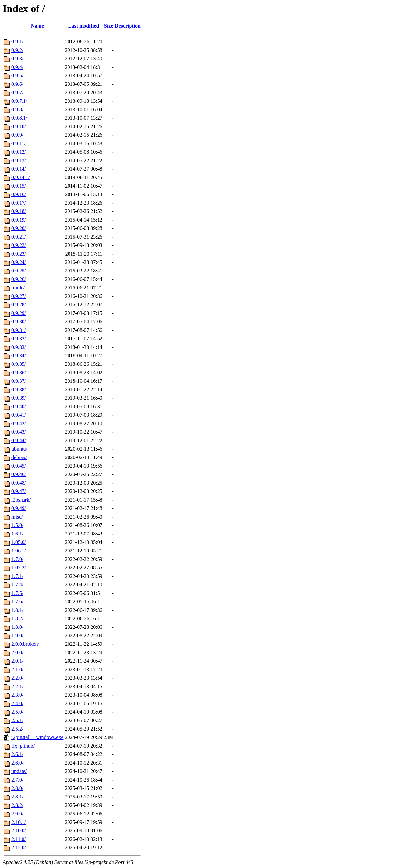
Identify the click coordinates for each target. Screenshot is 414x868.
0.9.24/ (19, 262)
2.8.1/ (17, 797)
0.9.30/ (19, 322)
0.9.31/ (19, 330)
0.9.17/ (19, 203)
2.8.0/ (17, 788)
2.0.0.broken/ (25, 644)
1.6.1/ (17, 534)
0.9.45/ (19, 466)
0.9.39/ (19, 398)
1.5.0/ (17, 525)
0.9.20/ (19, 228)
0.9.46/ (19, 474)
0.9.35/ (19, 364)
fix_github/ (23, 746)
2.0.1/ (17, 661)
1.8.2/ (17, 619)
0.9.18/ (19, 211)
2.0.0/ (17, 652)
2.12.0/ (19, 848)
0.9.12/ (19, 152)
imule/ (18, 288)
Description (128, 26)
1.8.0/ (17, 627)
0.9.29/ (19, 313)
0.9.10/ (19, 126)
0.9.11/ (19, 143)
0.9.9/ (17, 135)
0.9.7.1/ (19, 101)
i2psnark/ (21, 500)
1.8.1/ (17, 610)
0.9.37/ (19, 381)
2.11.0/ (19, 839)
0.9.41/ (19, 415)
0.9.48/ (19, 483)
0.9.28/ (19, 305)
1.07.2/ (19, 568)
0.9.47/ (19, 491)
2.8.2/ (17, 805)
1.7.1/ (17, 576)
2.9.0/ (17, 814)
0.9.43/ (19, 432)
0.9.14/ (19, 169)
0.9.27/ (19, 296)
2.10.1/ (19, 822)
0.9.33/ (19, 347)
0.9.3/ (17, 59)
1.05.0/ (19, 542)
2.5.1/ (17, 720)
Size (109, 26)
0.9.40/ (19, 406)
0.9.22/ (19, 245)
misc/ (17, 517)
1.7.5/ (17, 593)
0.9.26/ (19, 279)
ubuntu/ (19, 449)
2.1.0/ (17, 669)
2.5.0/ (17, 712)
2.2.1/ (17, 686)
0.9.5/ (17, 76)
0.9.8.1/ (19, 118)
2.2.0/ (17, 678)
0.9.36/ (19, 372)
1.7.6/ (17, 602)
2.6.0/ (17, 763)
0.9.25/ (19, 271)
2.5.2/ (17, 729)
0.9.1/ (17, 42)
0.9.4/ (17, 67)
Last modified (84, 26)
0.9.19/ (19, 220)
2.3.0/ (17, 695)
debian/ (19, 457)
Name (38, 26)
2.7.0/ (17, 780)
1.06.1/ (19, 551)
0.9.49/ (19, 508)
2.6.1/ (17, 754)
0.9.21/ (19, 237)
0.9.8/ (17, 109)
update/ (19, 771)
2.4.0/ (17, 703)
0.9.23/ (19, 254)
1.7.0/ (17, 559)
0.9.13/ (19, 160)
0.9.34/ (19, 356)
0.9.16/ (19, 194)
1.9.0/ (17, 635)
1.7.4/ (17, 585)
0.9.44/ (19, 440)
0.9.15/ (19, 186)
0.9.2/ (17, 50)
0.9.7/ (17, 93)
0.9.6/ (17, 84)
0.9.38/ (19, 389)
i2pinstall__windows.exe (38, 737)
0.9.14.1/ (21, 177)
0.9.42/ (19, 423)
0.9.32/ (19, 339)
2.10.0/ (19, 831)
